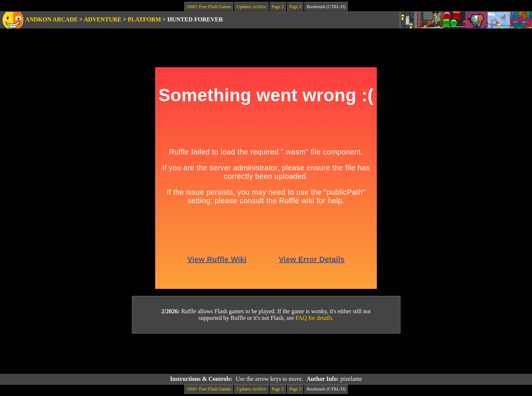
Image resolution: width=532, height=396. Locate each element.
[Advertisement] (266, 354)
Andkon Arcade (52, 19)
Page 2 (278, 7)
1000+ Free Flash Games (209, 7)
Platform (144, 19)
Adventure (103, 19)
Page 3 (295, 7)
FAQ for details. (315, 318)
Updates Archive (251, 7)
